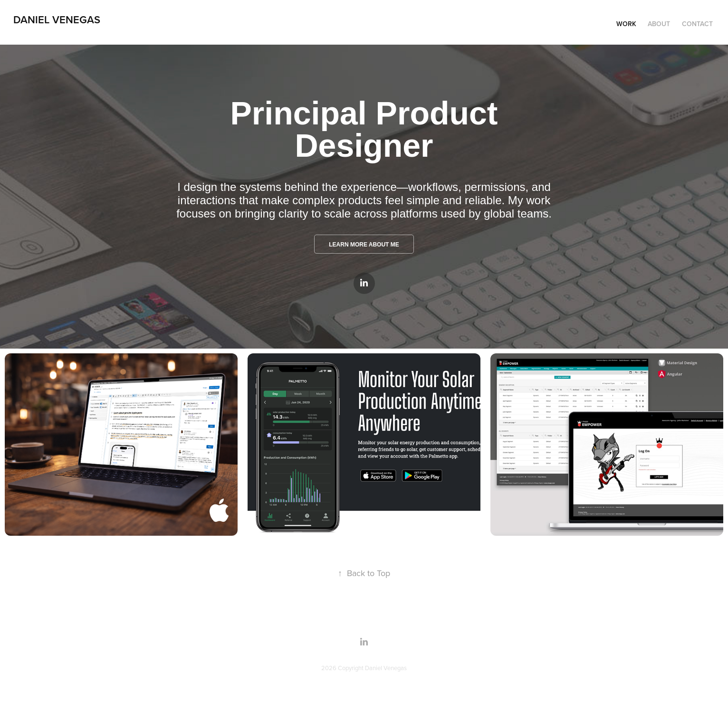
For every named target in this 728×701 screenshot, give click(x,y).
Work (626, 24)
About (659, 24)
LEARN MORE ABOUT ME (364, 245)
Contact (697, 24)
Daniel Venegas (57, 19)
